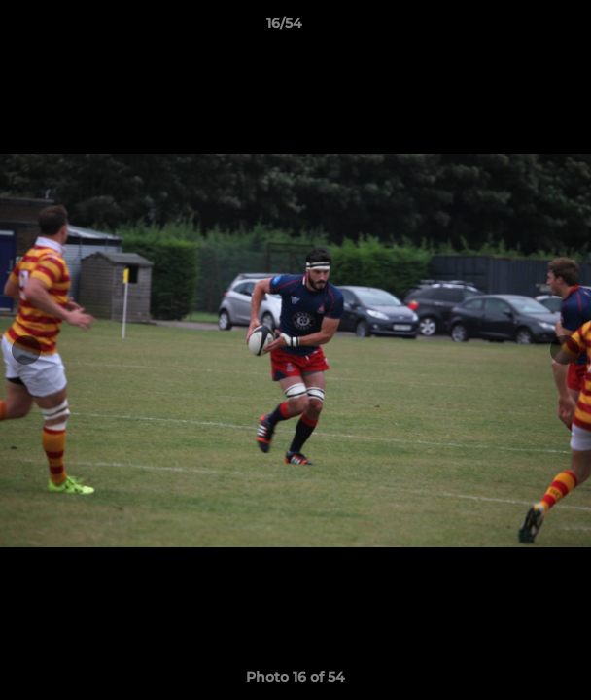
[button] (521, 28)
